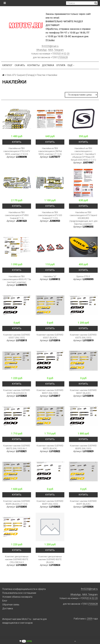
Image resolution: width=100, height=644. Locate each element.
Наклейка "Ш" (50, 276)
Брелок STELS (83, 276)
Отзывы (50, 40)
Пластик (41, 75)
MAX (51, 50)
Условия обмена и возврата (17, 597)
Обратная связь (11, 605)
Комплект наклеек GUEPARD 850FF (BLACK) (83, 503)
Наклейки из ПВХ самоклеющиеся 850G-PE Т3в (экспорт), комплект (17, 279)
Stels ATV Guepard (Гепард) (21, 75)
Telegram (59, 50)
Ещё (71, 65)
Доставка (48, 65)
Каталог (7, 65)
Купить (17, 142)
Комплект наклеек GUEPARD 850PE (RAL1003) (83, 447)
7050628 (63, 57)
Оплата (61, 65)
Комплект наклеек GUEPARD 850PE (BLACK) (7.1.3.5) (17, 503)
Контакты (33, 65)
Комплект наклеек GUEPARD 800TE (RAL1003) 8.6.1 (17, 447)
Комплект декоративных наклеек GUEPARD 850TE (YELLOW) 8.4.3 (17, 559)
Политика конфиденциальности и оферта (24, 589)
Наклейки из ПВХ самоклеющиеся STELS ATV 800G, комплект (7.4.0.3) (17, 151)
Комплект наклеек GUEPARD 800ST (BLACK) (83, 392)
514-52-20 (64, 54)
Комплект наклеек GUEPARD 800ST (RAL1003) (50, 392)
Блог (5, 601)
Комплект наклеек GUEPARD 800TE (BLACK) (50, 447)
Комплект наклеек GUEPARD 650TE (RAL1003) (83, 336)
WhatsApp (42, 50)
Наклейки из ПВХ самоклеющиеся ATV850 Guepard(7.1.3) (17, 215)
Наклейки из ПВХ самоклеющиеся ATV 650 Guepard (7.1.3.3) (50, 215)
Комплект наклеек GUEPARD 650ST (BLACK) (50, 336)
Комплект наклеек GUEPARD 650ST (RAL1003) (17, 336)
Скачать (20, 65)
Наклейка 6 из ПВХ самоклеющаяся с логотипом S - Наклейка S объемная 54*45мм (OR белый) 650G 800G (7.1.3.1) (83, 154)
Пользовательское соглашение (19, 593)
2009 (90, 619)
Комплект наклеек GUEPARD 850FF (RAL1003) (50, 503)
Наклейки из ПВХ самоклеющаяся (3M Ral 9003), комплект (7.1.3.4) (50, 151)
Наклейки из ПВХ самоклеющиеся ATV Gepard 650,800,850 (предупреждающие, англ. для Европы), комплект (83, 218)
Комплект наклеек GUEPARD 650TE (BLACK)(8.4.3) (17, 392)
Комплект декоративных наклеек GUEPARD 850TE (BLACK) (50, 559)
